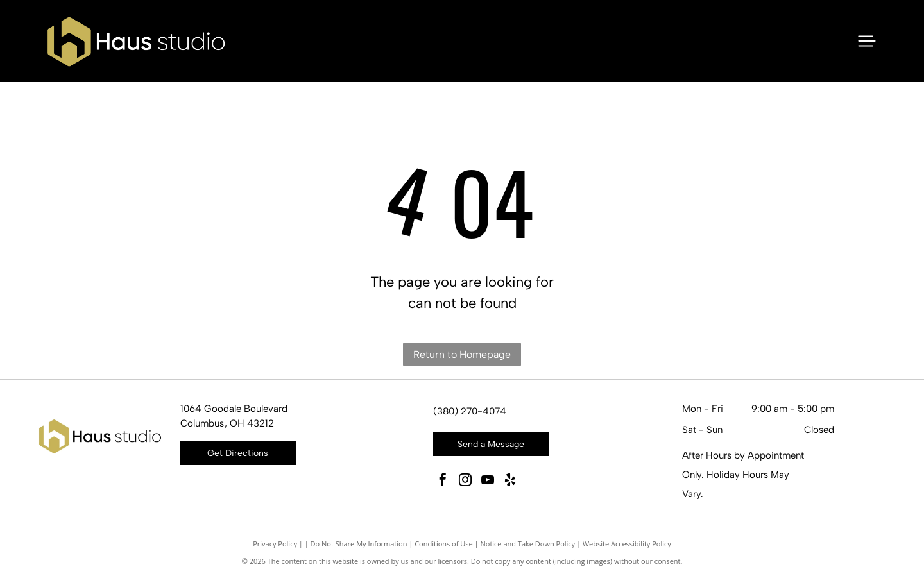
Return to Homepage (462, 354)
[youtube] (488, 481)
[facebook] (443, 481)
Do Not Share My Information (359, 544)
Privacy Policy (275, 544)
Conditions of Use (444, 544)
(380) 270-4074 (470, 411)
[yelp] (510, 481)
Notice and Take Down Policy (528, 544)
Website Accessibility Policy (627, 544)
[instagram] (465, 481)
